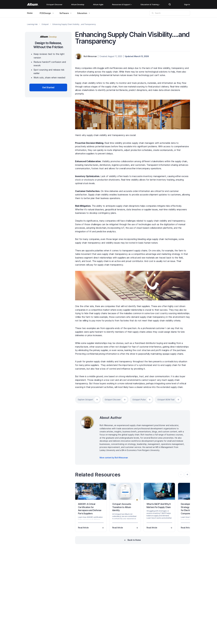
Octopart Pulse (139, 400)
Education (82, 13)
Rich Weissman (90, 56)
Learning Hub (32, 24)
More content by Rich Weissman (114, 458)
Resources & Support (122, 4)
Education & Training (150, 4)
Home (30, 13)
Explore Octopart (85, 400)
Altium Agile (98, 4)
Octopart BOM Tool (166, 400)
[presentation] (187, 474)
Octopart (45, 24)
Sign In (187, 4)
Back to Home (134, 540)
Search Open (170, 4)
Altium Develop (78, 4)
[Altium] (33, 4)
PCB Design (45, 13)
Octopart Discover (54, 4)
